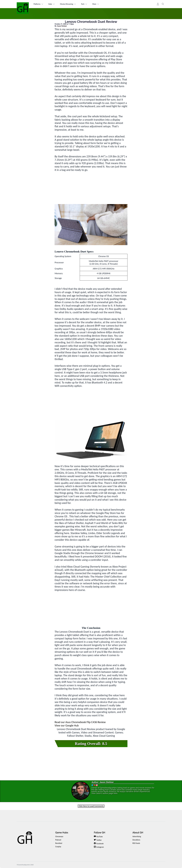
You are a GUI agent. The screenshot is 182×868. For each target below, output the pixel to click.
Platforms (39, 4)
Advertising (137, 836)
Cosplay (58, 847)
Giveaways (59, 836)
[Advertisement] (91, 188)
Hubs (53, 4)
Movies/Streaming (70, 4)
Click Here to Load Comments (91, 806)
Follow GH (100, 833)
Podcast (58, 840)
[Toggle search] (163, 4)
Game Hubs (62, 833)
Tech (87, 4)
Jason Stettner (62, 26)
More (100, 4)
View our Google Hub (67, 725)
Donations (136, 840)
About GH (138, 833)
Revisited (59, 843)
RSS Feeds (136, 843)
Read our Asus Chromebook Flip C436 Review (80, 722)
